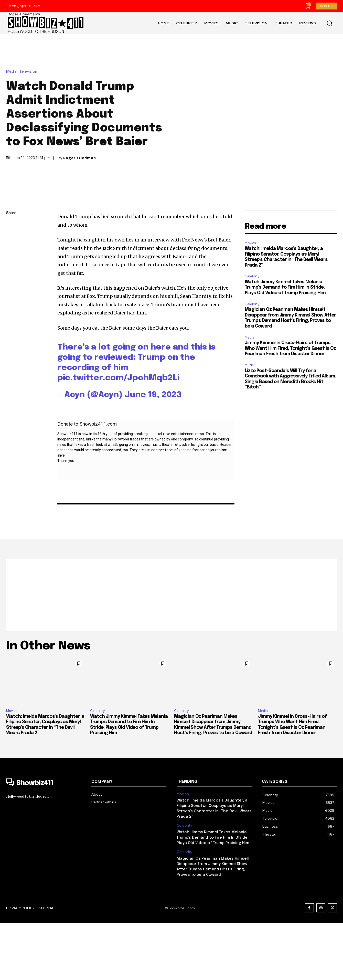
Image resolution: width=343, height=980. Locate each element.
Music (249, 422)
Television (29, 100)
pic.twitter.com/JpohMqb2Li (118, 435)
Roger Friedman (80, 186)
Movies (250, 300)
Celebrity (252, 333)
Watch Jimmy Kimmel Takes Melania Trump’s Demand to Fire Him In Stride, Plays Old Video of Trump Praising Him (285, 344)
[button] (329, 23)
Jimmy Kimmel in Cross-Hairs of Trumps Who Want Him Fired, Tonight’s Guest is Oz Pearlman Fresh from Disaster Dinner (290, 405)
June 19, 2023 (153, 452)
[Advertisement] (171, 652)
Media (13, 100)
